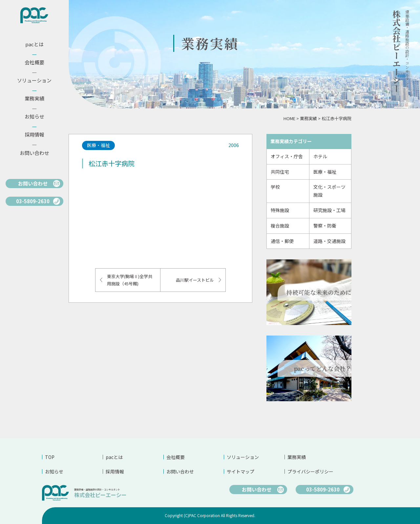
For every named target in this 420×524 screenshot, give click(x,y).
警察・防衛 (325, 226)
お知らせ (54, 471)
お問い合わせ (180, 471)
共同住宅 (280, 172)
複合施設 (280, 226)
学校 (275, 187)
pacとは (114, 457)
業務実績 (308, 118)
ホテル (320, 156)
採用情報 (115, 471)
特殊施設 (280, 210)
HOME (289, 118)
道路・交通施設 (329, 241)
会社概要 (176, 457)
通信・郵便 (282, 241)
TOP (50, 457)
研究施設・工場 (329, 210)
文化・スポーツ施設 (329, 191)
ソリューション (243, 457)
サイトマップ (241, 471)
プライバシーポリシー (310, 471)
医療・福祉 (325, 172)
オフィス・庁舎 (287, 156)
